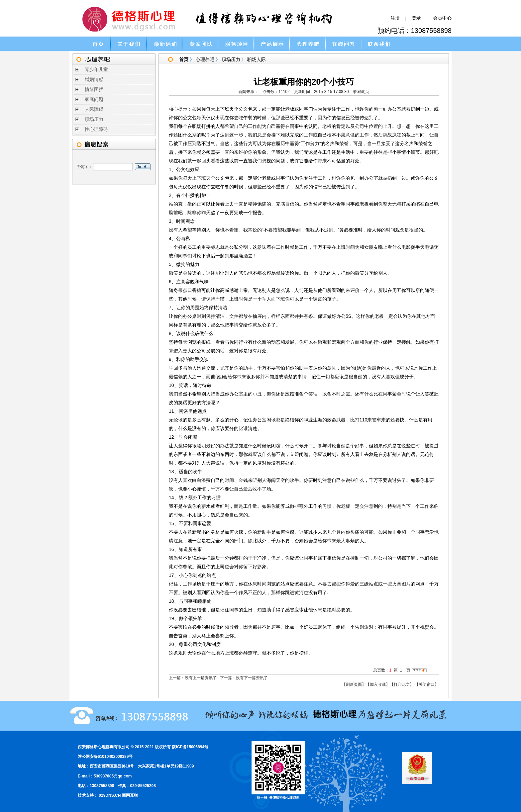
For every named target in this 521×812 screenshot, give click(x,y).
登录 (416, 18)
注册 (395, 18)
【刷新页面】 (354, 684)
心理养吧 (205, 59)
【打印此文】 (402, 684)
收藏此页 (361, 92)
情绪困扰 (94, 90)
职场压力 (94, 119)
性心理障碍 (96, 129)
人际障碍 (94, 109)
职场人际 (257, 59)
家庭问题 (94, 99)
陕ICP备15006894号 (190, 747)
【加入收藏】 (378, 684)
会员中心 (442, 18)
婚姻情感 (94, 80)
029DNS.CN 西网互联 (118, 795)
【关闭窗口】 (427, 684)
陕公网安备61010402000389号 (105, 757)
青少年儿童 (96, 70)
